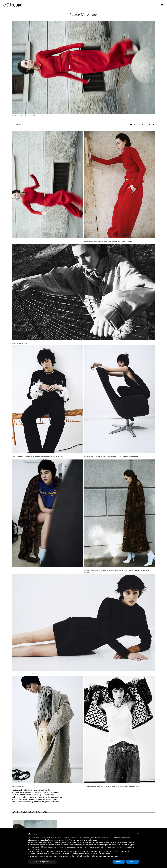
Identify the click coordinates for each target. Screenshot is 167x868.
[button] (131, 125)
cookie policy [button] (92, 840)
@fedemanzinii (38, 802)
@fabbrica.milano (52, 802)
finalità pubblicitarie (41, 847)
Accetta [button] (132, 862)
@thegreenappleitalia (52, 799)
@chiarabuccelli (53, 792)
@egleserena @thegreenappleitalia (49, 797)
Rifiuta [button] (119, 862)
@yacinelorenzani (47, 795)
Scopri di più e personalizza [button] (42, 862)
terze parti (64, 842)
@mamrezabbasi (36, 799)
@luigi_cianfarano (46, 790)
